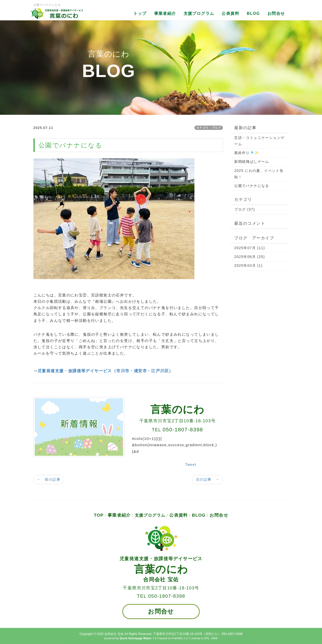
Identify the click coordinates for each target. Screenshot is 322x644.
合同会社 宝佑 (114, 634)
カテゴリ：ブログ (209, 128)
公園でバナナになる (252, 186)
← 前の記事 (49, 479)
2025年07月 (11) (250, 248)
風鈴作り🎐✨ (247, 153)
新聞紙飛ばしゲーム (252, 162)
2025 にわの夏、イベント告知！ (259, 174)
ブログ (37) (245, 209)
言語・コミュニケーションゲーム (259, 141)
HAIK (214, 638)
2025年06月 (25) (250, 257)
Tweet (191, 465)
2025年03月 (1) (248, 266)
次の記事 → (208, 479)
